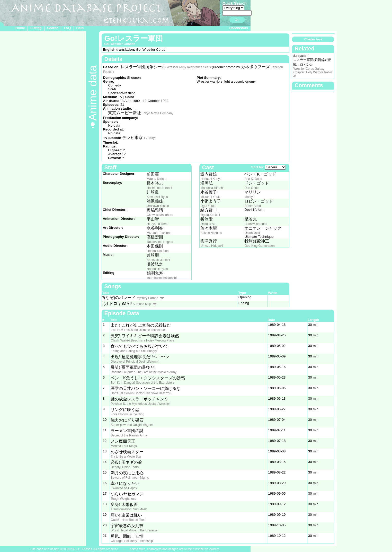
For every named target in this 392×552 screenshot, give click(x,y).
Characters (313, 39)
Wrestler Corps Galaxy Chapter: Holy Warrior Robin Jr (313, 72)
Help (80, 28)
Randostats (239, 28)
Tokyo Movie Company (158, 113)
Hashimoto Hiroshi (159, 188)
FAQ (67, 28)
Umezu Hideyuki (212, 246)
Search (53, 28)
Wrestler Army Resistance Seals (189, 67)
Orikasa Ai (207, 224)
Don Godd (251, 188)
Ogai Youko (208, 206)
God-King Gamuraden (259, 246)
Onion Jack (252, 233)
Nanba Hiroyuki (157, 269)
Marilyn (249, 197)
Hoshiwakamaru (255, 224)
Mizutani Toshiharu (159, 233)
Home (20, 28)
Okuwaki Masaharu (160, 215)
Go (237, 20)
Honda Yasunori (158, 251)
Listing (36, 28)
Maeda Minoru (157, 179)
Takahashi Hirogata (160, 242)
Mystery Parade (147, 298)
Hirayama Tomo (157, 224)
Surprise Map (142, 304)
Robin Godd (253, 206)
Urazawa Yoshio (158, 206)
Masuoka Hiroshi (212, 188)
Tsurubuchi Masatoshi (162, 278)
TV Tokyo (150, 138)
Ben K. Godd (253, 179)
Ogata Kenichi (210, 215)
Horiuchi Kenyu (211, 179)
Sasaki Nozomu (211, 233)
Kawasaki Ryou (157, 197)
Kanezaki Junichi (158, 260)
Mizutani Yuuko (211, 197)
